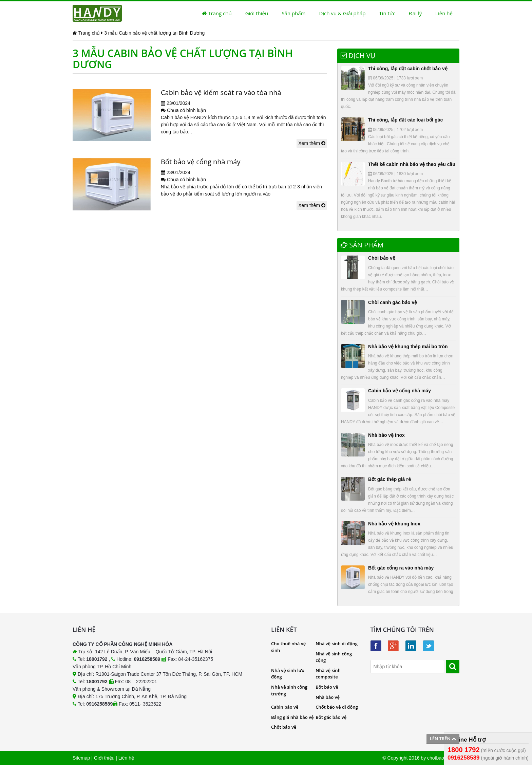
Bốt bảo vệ (327, 687)
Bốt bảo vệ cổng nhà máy (201, 162)
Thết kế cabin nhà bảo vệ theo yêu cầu (412, 164)
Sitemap (81, 758)
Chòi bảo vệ (382, 258)
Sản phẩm (293, 13)
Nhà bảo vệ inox (386, 435)
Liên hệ (444, 13)
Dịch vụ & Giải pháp (342, 13)
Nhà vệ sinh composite (328, 674)
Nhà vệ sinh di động (337, 643)
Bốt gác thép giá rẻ (389, 479)
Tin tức (387, 13)
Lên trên (443, 739)
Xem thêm (312, 143)
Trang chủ (217, 13)
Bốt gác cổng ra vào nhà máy (401, 568)
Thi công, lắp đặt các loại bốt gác (405, 120)
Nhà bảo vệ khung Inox (394, 524)
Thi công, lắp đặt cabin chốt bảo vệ (408, 69)
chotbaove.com (443, 758)
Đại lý (415, 13)
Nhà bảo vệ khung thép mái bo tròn (408, 347)
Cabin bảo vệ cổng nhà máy (400, 391)
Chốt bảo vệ (284, 727)
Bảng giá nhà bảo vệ (292, 717)
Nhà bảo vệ (328, 697)
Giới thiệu (257, 13)
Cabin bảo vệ (285, 707)
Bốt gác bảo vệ (331, 717)
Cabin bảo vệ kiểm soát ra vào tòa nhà (221, 92)
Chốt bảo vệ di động (337, 707)
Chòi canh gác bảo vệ (393, 302)
